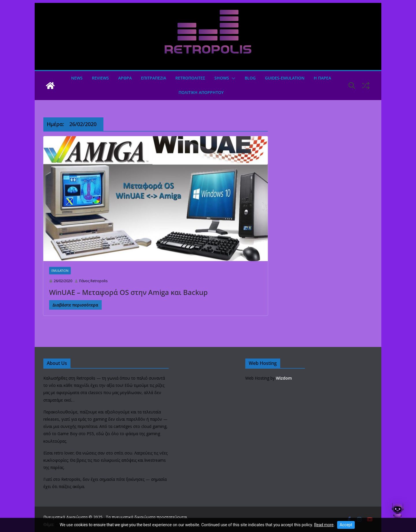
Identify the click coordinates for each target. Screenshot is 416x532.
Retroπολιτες (190, 78)
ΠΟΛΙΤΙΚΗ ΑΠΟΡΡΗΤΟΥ (201, 92)
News (77, 78)
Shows (222, 78)
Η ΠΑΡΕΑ (322, 78)
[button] (232, 78)
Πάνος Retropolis (93, 281)
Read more (324, 525)
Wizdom (284, 378)
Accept (346, 525)
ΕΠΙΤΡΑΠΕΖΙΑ (154, 78)
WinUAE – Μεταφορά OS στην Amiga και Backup (128, 292)
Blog (250, 78)
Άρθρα (125, 78)
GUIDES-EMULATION (285, 78)
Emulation (60, 271)
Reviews (100, 78)
